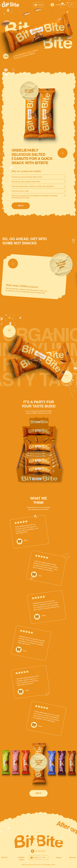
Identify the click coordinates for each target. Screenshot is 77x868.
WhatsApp (73, 857)
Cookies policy (21, 859)
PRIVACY (5, 857)
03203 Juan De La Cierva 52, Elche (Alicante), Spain (38, 864)
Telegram (59, 857)
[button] (38, 5)
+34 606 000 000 (60, 5)
